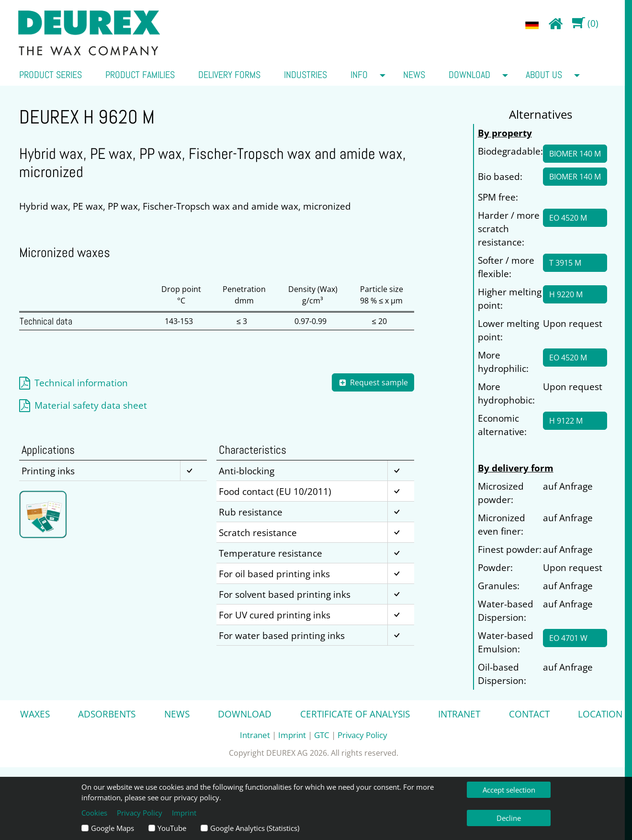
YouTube (172, 828)
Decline (509, 818)
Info (359, 75)
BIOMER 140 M (575, 154)
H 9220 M (566, 294)
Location (600, 714)
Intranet (459, 714)
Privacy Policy (362, 735)
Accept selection (509, 790)
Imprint (292, 735)
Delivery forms (229, 75)
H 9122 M (566, 421)
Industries (305, 75)
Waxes (35, 714)
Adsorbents (107, 714)
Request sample (373, 382)
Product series (51, 75)
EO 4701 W (568, 638)
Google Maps (113, 828)
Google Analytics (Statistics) (255, 828)
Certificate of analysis (355, 714)
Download (469, 75)
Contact (529, 714)
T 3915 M (565, 263)
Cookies (94, 813)
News (414, 75)
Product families (140, 75)
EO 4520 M (568, 218)
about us (544, 75)
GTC (322, 735)
